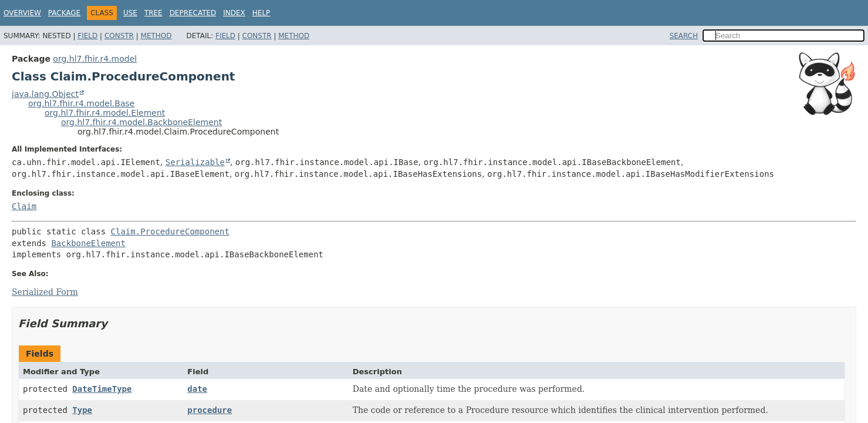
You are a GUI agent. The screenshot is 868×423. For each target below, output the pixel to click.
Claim (24, 206)
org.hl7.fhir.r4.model (95, 59)
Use (130, 13)
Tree (153, 13)
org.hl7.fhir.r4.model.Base (81, 103)
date (197, 389)
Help (261, 13)
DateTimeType (102, 389)
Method (156, 36)
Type (82, 410)
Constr (119, 36)
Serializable (195, 162)
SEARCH (684, 36)
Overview (22, 13)
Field (87, 36)
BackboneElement (88, 243)
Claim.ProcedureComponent (170, 231)
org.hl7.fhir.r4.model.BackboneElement (141, 122)
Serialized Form (45, 292)
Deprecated (193, 13)
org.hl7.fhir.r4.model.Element (105, 113)
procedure (210, 410)
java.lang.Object (45, 94)
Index (234, 13)
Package (64, 13)
